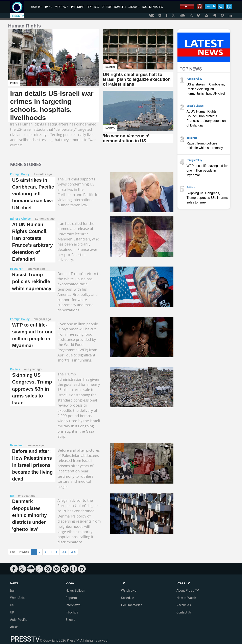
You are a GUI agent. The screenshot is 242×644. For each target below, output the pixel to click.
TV (123, 583)
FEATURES (93, 7)
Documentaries (132, 605)
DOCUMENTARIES (153, 7)
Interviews (73, 605)
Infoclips (72, 612)
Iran (13, 591)
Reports (71, 598)
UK (12, 612)
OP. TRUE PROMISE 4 (114, 7)
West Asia (17, 598)
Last (73, 552)
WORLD (36, 7)
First (13, 552)
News (14, 583)
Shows (70, 620)
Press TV (183, 583)
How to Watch (186, 598)
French (210, 6)
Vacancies (184, 605)
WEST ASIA (62, 7)
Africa (14, 627)
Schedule (128, 598)
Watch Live (129, 591)
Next (64, 552)
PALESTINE (78, 7)
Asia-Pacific (19, 620)
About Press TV (188, 591)
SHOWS (134, 7)
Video (70, 583)
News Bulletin (75, 591)
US (12, 605)
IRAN (49, 7)
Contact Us (184, 612)
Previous (24, 552)
